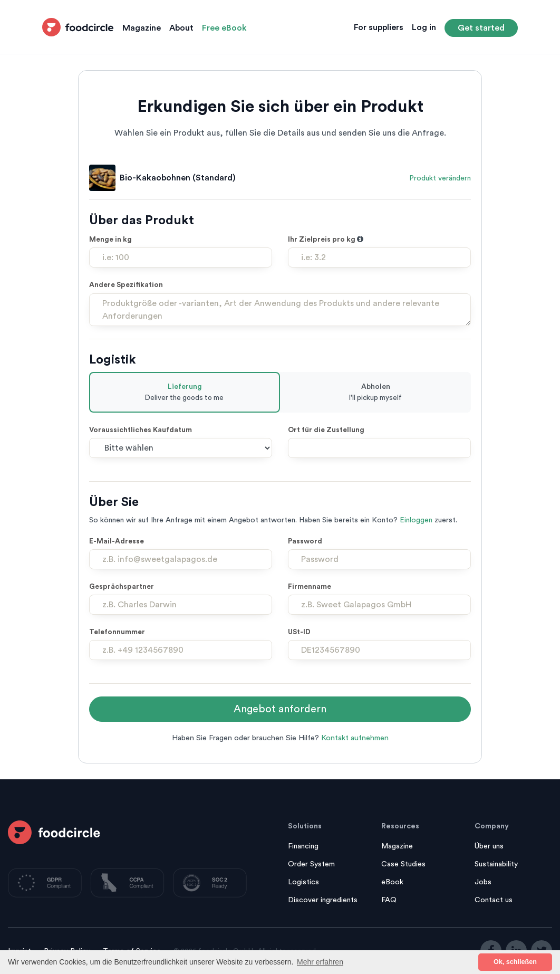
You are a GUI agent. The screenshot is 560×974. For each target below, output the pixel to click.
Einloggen (416, 520)
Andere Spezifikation (126, 285)
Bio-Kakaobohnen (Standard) (178, 178)
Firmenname (310, 587)
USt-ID (299, 632)
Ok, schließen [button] (515, 962)
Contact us (494, 900)
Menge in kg (110, 240)
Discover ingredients (323, 900)
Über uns (489, 846)
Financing (303, 846)
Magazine (142, 28)
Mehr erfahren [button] (320, 962)
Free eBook (224, 28)
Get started (481, 28)
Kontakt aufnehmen (355, 738)
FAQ (389, 900)
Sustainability (496, 864)
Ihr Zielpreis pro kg (326, 240)
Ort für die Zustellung (326, 430)
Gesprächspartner (122, 587)
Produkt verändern (440, 178)
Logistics (303, 882)
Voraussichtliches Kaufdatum (141, 430)
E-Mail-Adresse (117, 541)
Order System (311, 864)
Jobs (483, 882)
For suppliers (379, 27)
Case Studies (403, 864)
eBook (392, 882)
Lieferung (184, 393)
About (181, 28)
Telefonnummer (117, 632)
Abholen (375, 393)
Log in (424, 27)
